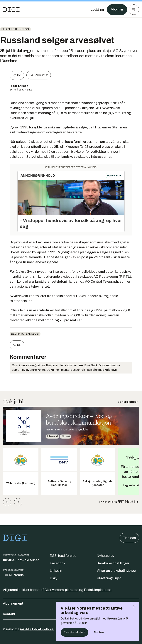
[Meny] (134, 10)
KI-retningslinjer (109, 578)
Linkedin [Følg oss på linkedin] (56, 571)
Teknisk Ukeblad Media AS (37, 630)
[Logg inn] (97, 10)
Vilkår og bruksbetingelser (116, 571)
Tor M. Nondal (14, 575)
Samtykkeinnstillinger (113, 563)
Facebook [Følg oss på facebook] (58, 563)
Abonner (117, 10)
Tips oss (129, 538)
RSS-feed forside (63, 556)
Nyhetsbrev (105, 556)
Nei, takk (99, 632)
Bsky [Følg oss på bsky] (54, 578)
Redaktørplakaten (98, 590)
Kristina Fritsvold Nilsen (21, 560)
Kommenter (39, 75)
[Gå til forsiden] (11, 10)
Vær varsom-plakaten (62, 590)
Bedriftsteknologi (15, 29)
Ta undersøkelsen (74, 632)
